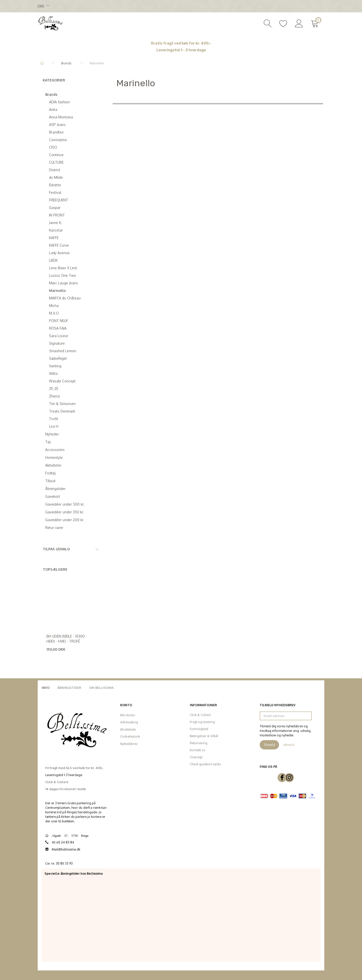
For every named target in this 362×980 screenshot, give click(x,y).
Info (46, 688)
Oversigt (196, 757)
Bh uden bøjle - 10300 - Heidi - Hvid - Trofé (67, 639)
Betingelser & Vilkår (204, 736)
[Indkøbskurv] (316, 23)
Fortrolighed (199, 729)
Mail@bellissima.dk (66, 849)
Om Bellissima (101, 688)
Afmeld (289, 745)
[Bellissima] (50, 23)
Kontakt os (197, 750)
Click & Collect (200, 715)
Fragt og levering (202, 722)
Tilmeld (269, 745)
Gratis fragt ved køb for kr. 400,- (181, 43)
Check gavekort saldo (205, 764)
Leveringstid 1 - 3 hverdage (181, 50)
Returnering (199, 743)
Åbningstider (69, 688)
